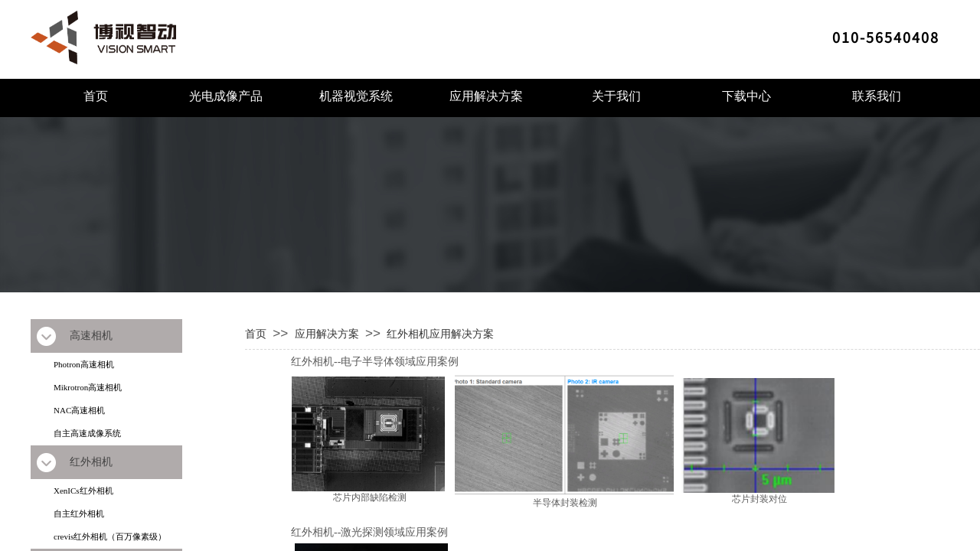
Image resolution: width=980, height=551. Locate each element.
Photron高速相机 (84, 364)
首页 (96, 96)
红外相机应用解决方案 (440, 334)
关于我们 (616, 96)
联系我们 (877, 96)
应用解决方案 (486, 96)
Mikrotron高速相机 (88, 387)
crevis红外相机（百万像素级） (110, 536)
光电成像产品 (226, 96)
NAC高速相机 (79, 410)
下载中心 (746, 96)
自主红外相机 (79, 514)
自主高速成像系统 (87, 433)
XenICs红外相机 (83, 491)
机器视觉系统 (356, 96)
